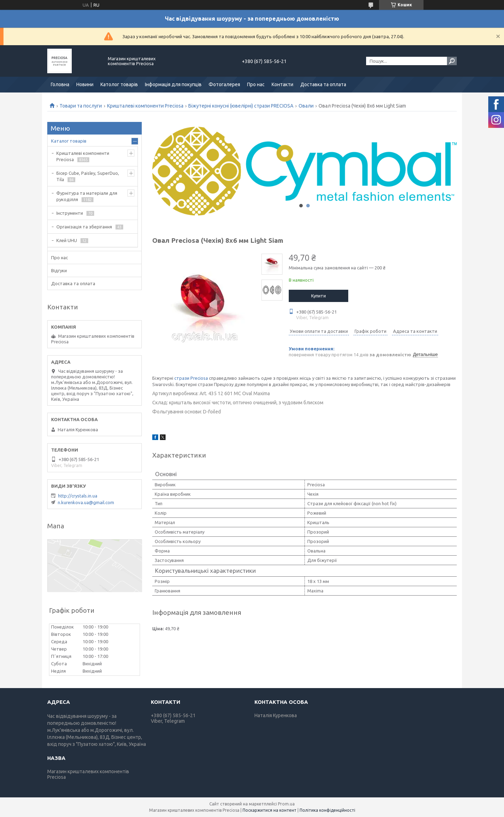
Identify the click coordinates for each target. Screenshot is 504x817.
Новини (85, 84)
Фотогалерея (224, 84)
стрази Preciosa (191, 378)
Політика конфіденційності (327, 810)
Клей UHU (67, 240)
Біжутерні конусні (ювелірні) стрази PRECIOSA (241, 106)
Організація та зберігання (84, 227)
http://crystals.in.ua (78, 496)
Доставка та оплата (323, 84)
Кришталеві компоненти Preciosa (145, 106)
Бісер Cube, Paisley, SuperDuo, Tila (88, 176)
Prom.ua (286, 804)
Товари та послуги (81, 106)
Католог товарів (119, 84)
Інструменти (70, 213)
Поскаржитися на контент (269, 810)
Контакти (282, 84)
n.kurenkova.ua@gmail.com (86, 502)
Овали (306, 106)
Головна (60, 84)
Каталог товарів (69, 141)
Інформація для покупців (173, 84)
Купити (318, 296)
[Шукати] (452, 61)
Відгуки (59, 270)
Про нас (256, 84)
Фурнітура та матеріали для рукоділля (87, 196)
